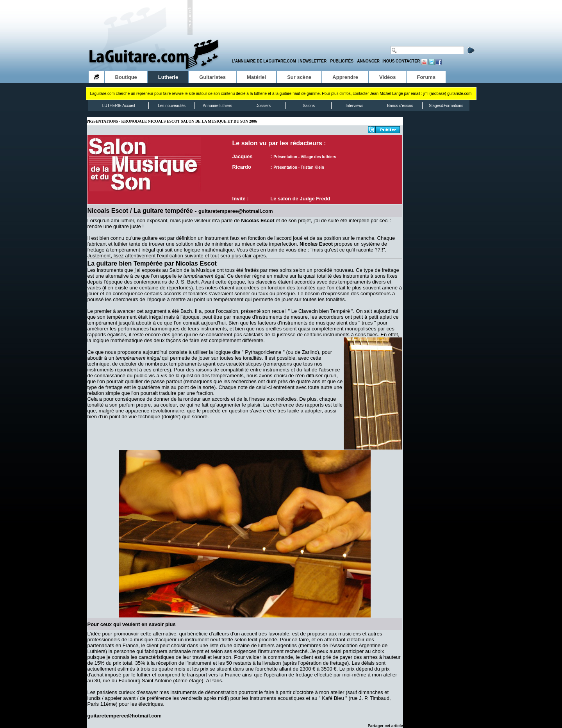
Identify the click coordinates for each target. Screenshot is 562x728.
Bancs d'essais (400, 106)
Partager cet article (385, 726)
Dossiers (263, 106)
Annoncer (368, 61)
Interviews (354, 106)
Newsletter (313, 61)
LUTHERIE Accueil (119, 106)
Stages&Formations (446, 106)
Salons (309, 106)
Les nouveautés (172, 106)
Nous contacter (401, 61)
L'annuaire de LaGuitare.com (264, 61)
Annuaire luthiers (217, 106)
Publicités (342, 61)
